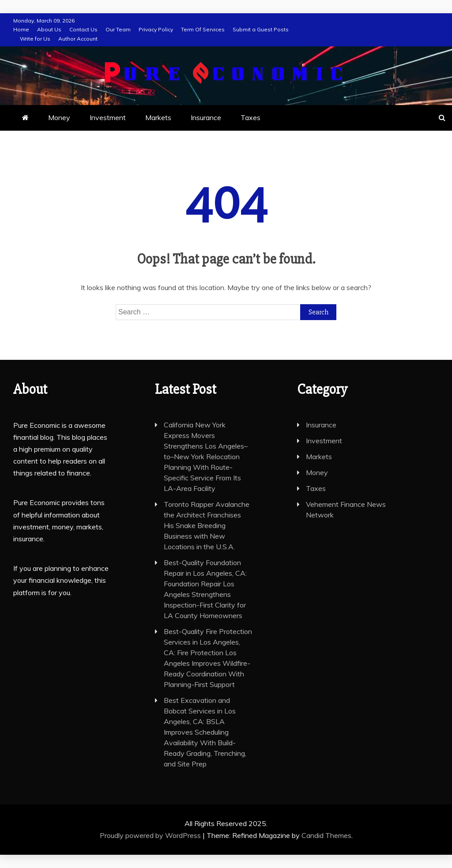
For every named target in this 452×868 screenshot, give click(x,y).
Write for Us (35, 39)
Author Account (78, 39)
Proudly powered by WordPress (151, 835)
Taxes (250, 117)
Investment (108, 117)
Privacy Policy (156, 29)
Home (21, 29)
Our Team (118, 29)
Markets (158, 117)
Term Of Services (203, 29)
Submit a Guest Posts (261, 29)
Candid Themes (326, 835)
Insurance (206, 117)
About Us (49, 29)
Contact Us (83, 29)
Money (59, 117)
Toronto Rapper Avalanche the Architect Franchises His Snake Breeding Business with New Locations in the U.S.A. (207, 525)
